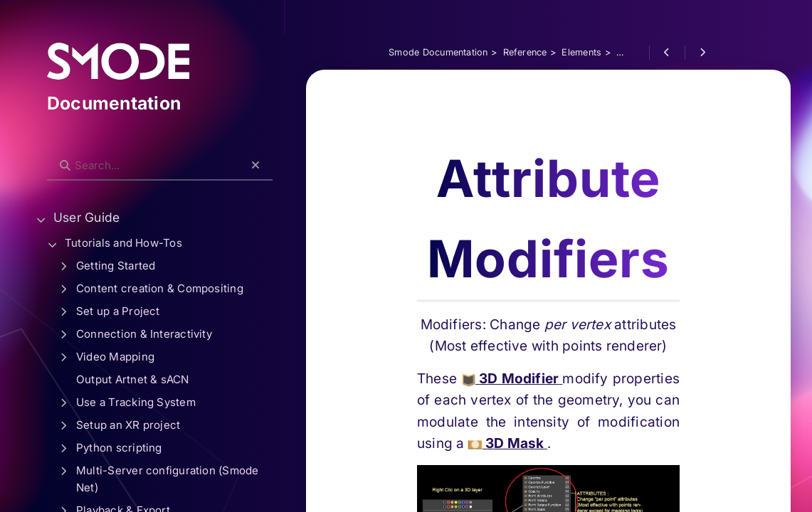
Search (54, 154)
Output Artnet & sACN (133, 379)
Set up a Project (118, 311)
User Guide (86, 217)
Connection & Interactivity (144, 334)
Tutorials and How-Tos (123, 243)
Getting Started (116, 266)
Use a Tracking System (136, 402)
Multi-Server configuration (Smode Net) (168, 479)
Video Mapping (115, 357)
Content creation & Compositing (160, 288)
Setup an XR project (128, 425)
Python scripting (119, 448)
